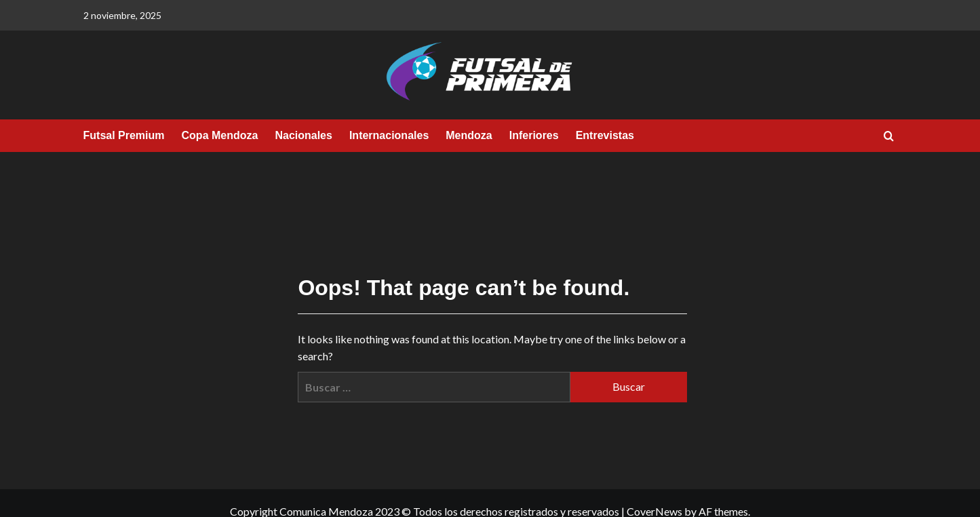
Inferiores (534, 135)
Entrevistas (605, 135)
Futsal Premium (124, 135)
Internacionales (389, 135)
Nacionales (303, 135)
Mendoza (469, 135)
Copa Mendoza (220, 135)
